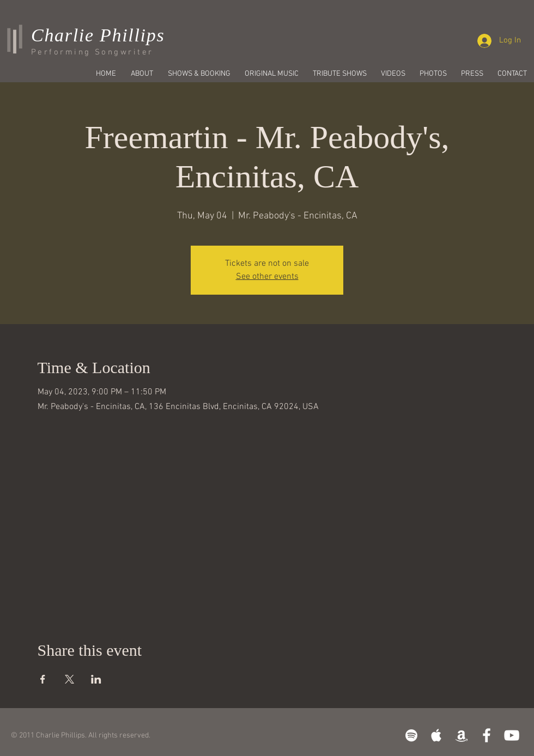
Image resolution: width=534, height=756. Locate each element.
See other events (267, 277)
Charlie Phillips (98, 35)
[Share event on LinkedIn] (96, 679)
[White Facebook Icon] (487, 735)
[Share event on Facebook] (43, 679)
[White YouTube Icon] (512, 735)
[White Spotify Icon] (411, 735)
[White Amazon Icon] (462, 735)
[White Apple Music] (436, 735)
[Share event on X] (69, 679)
